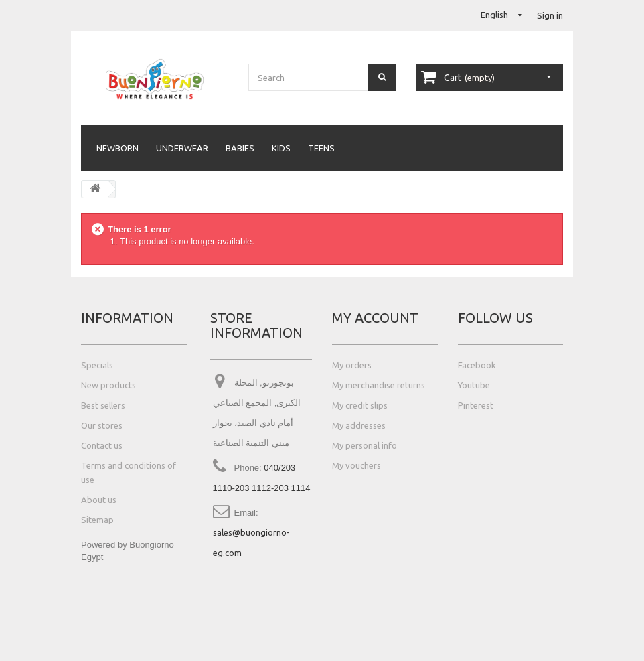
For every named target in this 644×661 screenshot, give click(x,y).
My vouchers (356, 465)
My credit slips (360, 405)
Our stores (102, 425)
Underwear (182, 148)
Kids (281, 148)
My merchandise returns (379, 385)
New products (108, 385)
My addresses (359, 425)
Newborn (117, 148)
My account (375, 318)
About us (99, 500)
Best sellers (103, 405)
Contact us (102, 445)
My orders (352, 365)
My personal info (365, 445)
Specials (97, 365)
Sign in (550, 15)
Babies (240, 148)
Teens (321, 148)
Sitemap (97, 520)
